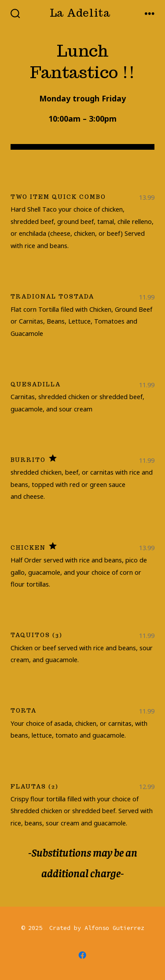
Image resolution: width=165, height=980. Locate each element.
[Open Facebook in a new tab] (83, 955)
